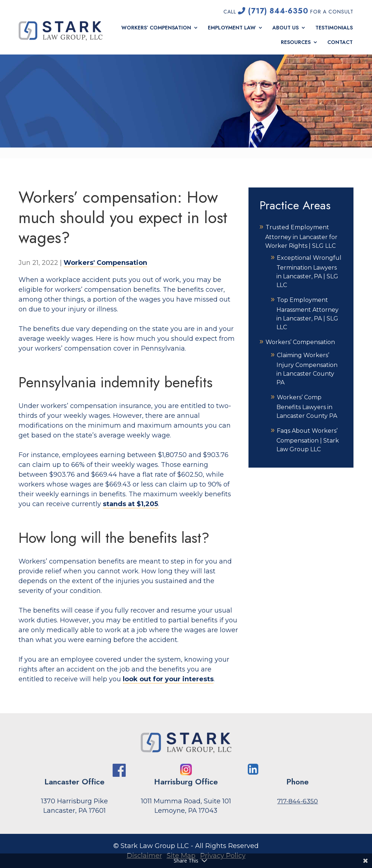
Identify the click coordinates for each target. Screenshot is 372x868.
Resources (296, 42)
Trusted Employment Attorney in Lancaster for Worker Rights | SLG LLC (301, 237)
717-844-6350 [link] (298, 801)
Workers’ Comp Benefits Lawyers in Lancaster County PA (307, 407)
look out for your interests (168, 679)
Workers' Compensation (105, 263)
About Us (286, 28)
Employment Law (232, 28)
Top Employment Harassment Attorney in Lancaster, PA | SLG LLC (308, 314)
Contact (340, 42)
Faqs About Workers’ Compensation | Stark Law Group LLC (308, 440)
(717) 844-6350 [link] (273, 11)
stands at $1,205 (130, 504)
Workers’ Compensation (156, 28)
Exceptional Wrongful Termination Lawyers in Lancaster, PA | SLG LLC (309, 271)
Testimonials (334, 28)
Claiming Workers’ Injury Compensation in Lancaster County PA (307, 369)
